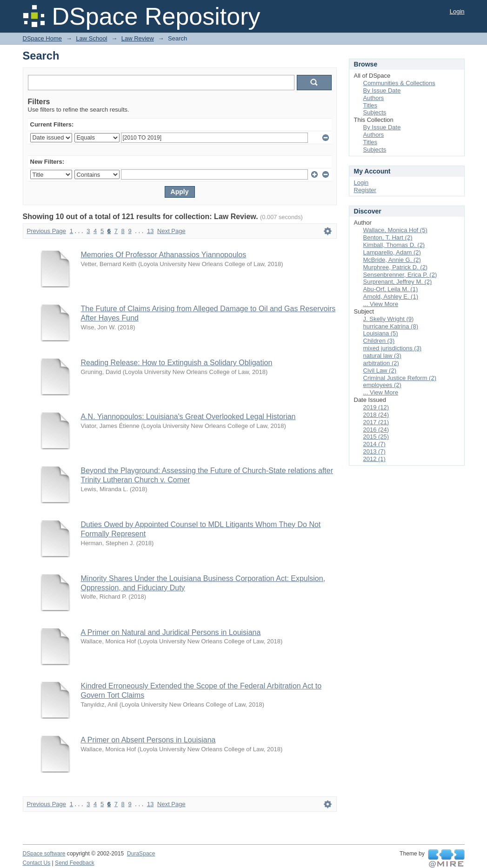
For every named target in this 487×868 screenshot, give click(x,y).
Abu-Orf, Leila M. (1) (391, 289)
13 (150, 231)
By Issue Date (382, 90)
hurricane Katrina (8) (391, 326)
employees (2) (382, 385)
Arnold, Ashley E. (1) (391, 297)
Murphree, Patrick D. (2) (396, 267)
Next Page (171, 231)
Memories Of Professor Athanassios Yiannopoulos (164, 255)
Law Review (138, 38)
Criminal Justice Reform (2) (400, 378)
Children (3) (379, 341)
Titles (370, 105)
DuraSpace (141, 854)
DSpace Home (43, 38)
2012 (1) (374, 459)
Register (365, 190)
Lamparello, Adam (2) (392, 252)
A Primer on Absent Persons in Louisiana (148, 740)
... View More (381, 304)
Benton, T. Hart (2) (388, 237)
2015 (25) (376, 437)
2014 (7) (374, 444)
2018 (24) (376, 415)
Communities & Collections (399, 83)
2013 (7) (374, 451)
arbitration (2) (381, 363)
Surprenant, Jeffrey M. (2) (398, 282)
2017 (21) (376, 422)
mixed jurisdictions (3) (393, 348)
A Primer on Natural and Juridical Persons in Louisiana (171, 632)
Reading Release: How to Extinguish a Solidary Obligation (177, 363)
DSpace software (44, 854)
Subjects (375, 112)
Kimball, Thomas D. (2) (394, 245)
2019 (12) (376, 407)
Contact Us (37, 863)
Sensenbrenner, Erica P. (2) (400, 275)
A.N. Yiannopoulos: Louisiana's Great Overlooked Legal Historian (188, 417)
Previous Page (47, 231)
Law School (91, 38)
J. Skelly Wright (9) (389, 319)
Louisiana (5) (381, 333)
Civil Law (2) (380, 371)
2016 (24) (376, 430)
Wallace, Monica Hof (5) (395, 230)
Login (457, 11)
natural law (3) (382, 356)
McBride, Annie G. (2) (392, 260)
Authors (374, 98)
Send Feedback (75, 863)
